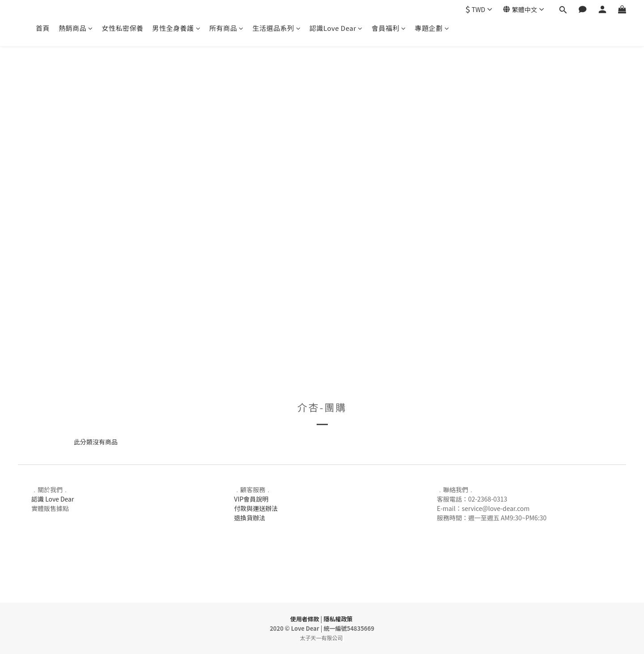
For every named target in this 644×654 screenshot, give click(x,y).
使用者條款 (305, 619)
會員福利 (389, 28)
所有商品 (227, 28)
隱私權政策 (338, 619)
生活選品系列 (277, 28)
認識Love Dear (336, 28)
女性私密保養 (123, 28)
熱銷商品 (76, 28)
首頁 (43, 28)
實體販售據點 (50, 508)
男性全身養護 (177, 28)
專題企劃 (432, 28)
